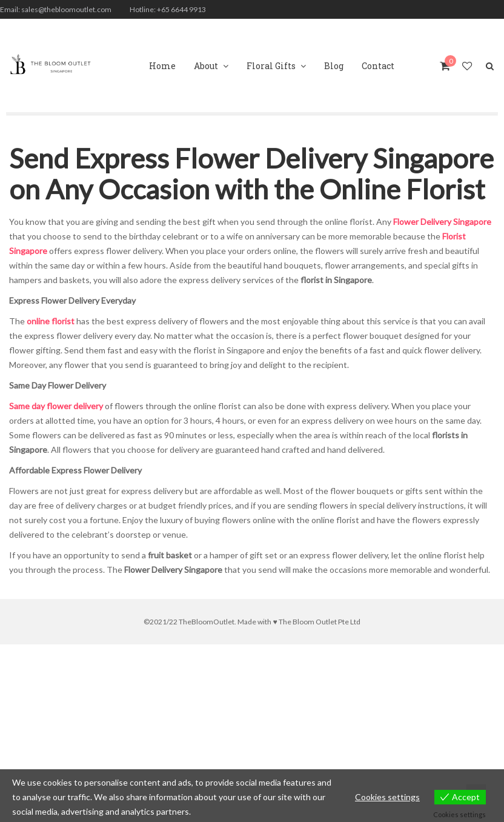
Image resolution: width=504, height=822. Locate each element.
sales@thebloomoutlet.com (66, 9)
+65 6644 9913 (181, 9)
